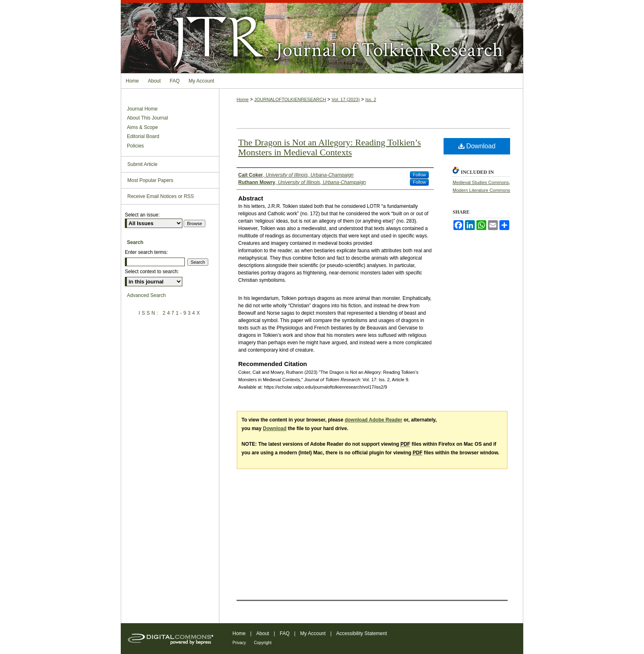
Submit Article (142, 164)
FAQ (285, 633)
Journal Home (142, 109)
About (263, 633)
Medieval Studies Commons (481, 182)
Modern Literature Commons (481, 190)
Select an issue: (142, 215)
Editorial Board (143, 136)
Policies (135, 146)
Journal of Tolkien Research (322, 37)
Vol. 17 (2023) (346, 99)
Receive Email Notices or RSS (161, 196)
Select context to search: (152, 272)
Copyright (263, 643)
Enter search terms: (146, 252)
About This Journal (147, 118)
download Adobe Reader (373, 420)
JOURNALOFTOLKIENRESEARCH (290, 99)
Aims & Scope (142, 127)
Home (243, 99)
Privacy (239, 643)
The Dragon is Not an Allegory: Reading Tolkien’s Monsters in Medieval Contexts (330, 147)
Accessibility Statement (362, 633)
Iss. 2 (371, 99)
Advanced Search (146, 295)
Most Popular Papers (150, 180)
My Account (313, 633)
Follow (419, 175)
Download (477, 146)
